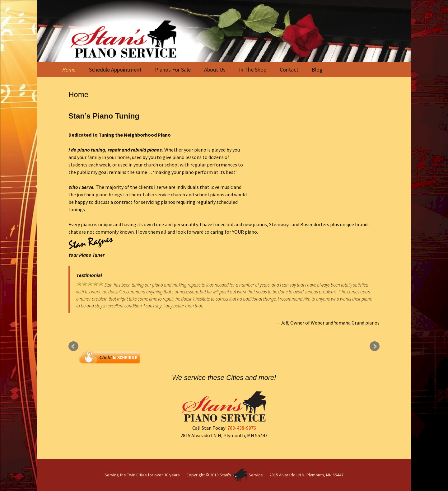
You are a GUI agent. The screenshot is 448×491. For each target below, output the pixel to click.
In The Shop (253, 70)
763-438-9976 (242, 428)
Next (375, 346)
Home (69, 70)
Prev (73, 346)
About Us (215, 70)
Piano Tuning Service (313, 168)
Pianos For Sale (173, 70)
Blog (317, 70)
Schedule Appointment (115, 70)
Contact (289, 70)
